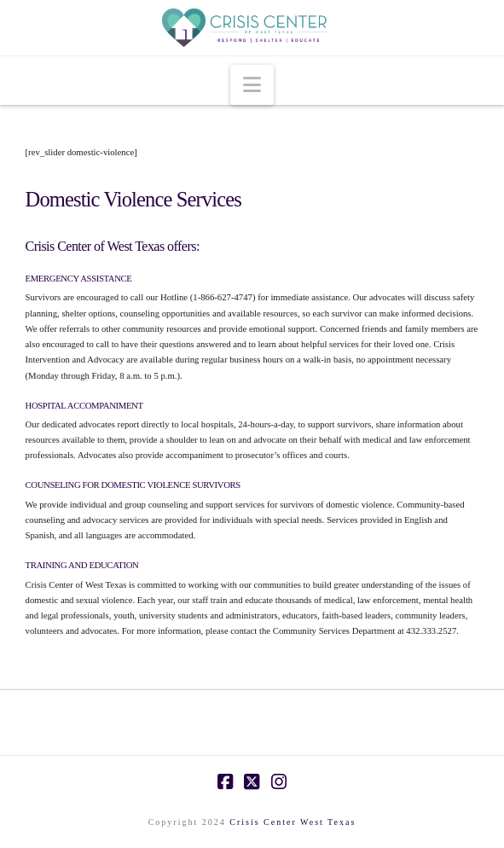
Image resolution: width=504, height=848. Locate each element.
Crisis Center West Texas (293, 822)
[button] (252, 85)
